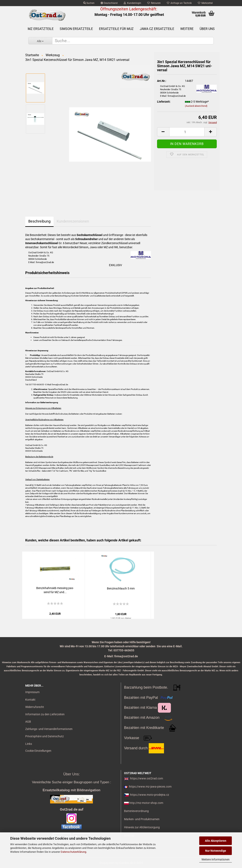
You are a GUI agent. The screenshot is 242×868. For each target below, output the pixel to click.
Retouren (154, 3)
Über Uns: (71, 774)
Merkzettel (205, 3)
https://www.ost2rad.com (146, 778)
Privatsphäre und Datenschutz (45, 736)
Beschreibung (39, 221)
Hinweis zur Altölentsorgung (142, 827)
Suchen (89, 3)
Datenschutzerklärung (73, 852)
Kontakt (30, 700)
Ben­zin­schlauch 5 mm (121, 588)
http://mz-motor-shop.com (146, 803)
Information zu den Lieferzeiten (45, 714)
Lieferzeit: (164, 102)
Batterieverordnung (136, 811)
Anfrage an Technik (179, 3)
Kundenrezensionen (73, 221)
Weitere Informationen (216, 859)
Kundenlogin (132, 3)
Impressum (32, 692)
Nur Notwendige (216, 851)
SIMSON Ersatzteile (76, 29)
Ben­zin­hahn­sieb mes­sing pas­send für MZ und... (55, 590)
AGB (28, 722)
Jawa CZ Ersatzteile (157, 29)
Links (29, 744)
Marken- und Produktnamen (142, 819)
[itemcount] (187, 132)
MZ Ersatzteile (41, 29)
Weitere (187, 29)
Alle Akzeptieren (216, 841)
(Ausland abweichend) (196, 106)
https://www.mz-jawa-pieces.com (150, 787)
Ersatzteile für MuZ (116, 29)
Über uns (207, 29)
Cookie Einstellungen (38, 751)
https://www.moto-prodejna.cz (150, 795)
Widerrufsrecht (35, 707)
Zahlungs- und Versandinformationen (49, 729)
